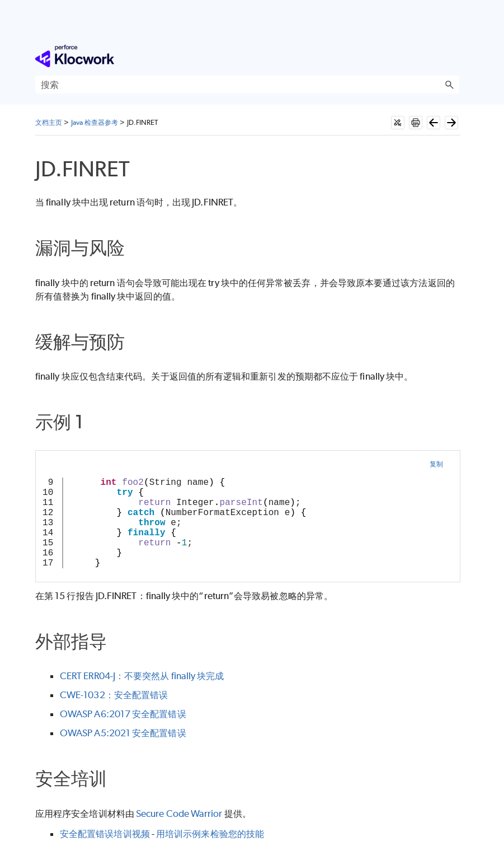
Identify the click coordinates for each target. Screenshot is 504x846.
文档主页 (49, 122)
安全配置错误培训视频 (105, 834)
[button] (449, 85)
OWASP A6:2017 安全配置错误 (123, 714)
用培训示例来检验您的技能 (210, 834)
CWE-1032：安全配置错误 (114, 695)
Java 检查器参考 (95, 122)
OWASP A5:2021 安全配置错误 (123, 733)
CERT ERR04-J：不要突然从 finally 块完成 (142, 676)
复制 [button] (436, 464)
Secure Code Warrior (179, 814)
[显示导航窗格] (453, 56)
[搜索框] (247, 85)
